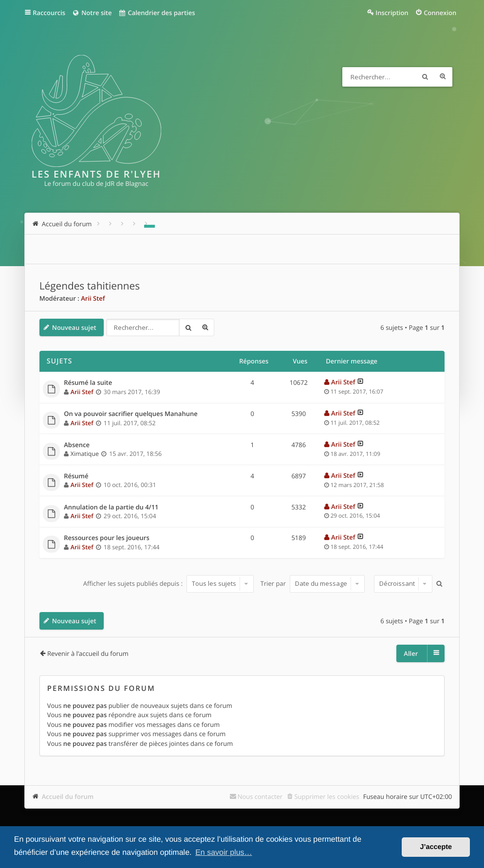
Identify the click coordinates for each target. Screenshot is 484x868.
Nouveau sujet (74, 327)
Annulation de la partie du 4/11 (111, 507)
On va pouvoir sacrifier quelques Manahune (130, 414)
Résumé (76, 476)
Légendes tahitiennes (90, 286)
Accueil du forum (68, 796)
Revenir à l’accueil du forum (88, 653)
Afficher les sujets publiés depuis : (169, 583)
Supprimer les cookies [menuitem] (326, 796)
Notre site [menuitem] (92, 13)
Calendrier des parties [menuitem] (157, 13)
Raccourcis (49, 13)
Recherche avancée (443, 77)
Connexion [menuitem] (440, 13)
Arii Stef (93, 298)
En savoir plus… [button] (224, 853)
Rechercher (425, 77)
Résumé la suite (88, 383)
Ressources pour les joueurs (107, 538)
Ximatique (85, 454)
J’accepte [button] (436, 847)
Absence (77, 445)
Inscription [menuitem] (392, 13)
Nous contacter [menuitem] (260, 796)
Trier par (313, 583)
